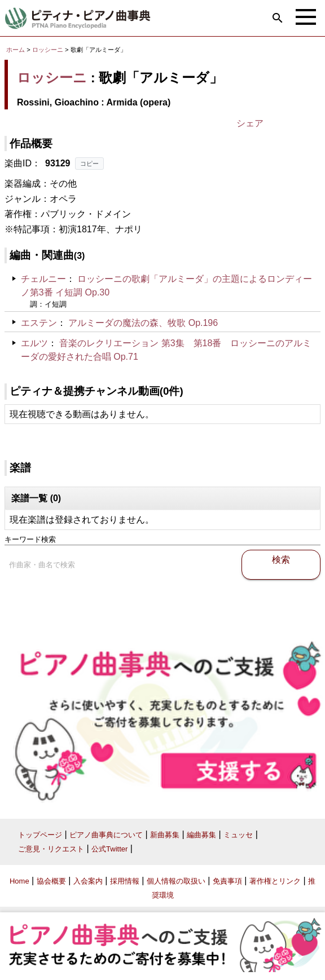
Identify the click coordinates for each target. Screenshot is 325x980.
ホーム (16, 50)
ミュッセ (238, 835)
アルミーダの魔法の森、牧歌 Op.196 (143, 323)
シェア (250, 123)
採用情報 (125, 881)
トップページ (40, 835)
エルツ (34, 343)
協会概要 (51, 881)
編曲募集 (201, 835)
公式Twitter (109, 849)
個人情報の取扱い (176, 881)
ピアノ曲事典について (106, 835)
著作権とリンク (275, 881)
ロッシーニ (48, 50)
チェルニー (43, 279)
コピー (89, 164)
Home (19, 881)
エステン (39, 323)
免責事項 (227, 881)
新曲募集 (165, 835)
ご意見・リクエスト (51, 849)
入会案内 (88, 881)
